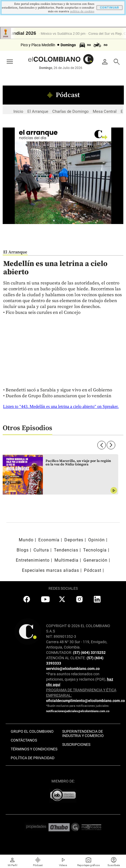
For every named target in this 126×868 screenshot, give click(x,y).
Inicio (18, 111)
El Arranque (38, 111)
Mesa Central (105, 111)
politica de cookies (82, 11)
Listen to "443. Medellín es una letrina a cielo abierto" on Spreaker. (61, 406)
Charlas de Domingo (71, 111)
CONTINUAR (110, 8)
